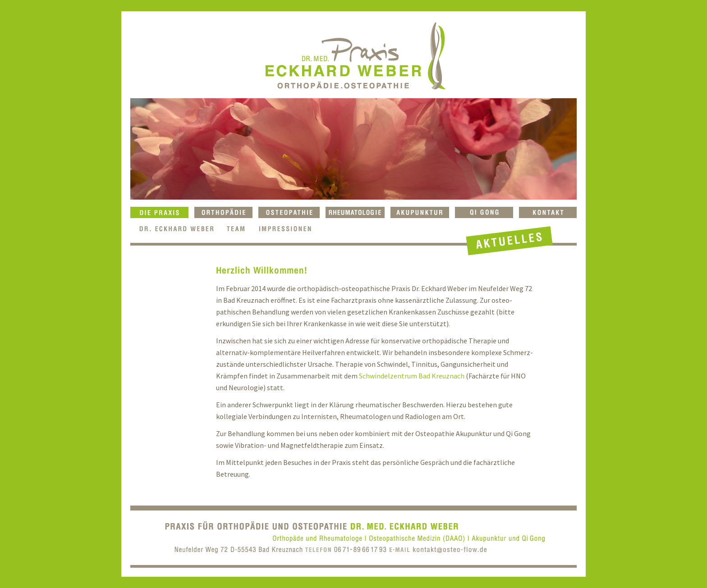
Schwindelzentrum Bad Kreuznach (412, 376)
